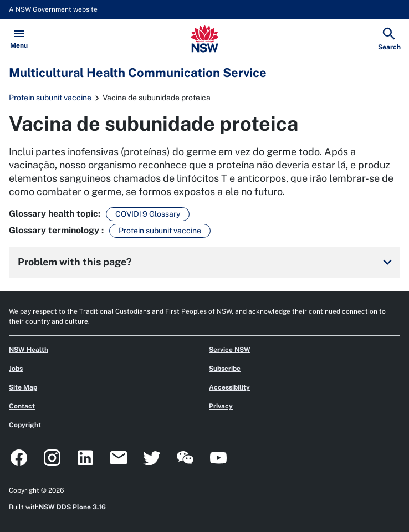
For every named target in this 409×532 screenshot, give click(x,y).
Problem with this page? (207, 262)
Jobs (16, 369)
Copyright (25, 425)
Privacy (221, 406)
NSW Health (29, 350)
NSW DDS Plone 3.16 (72, 507)
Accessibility (229, 387)
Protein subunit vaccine (50, 98)
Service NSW (230, 350)
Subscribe (225, 369)
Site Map (23, 387)
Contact (22, 406)
